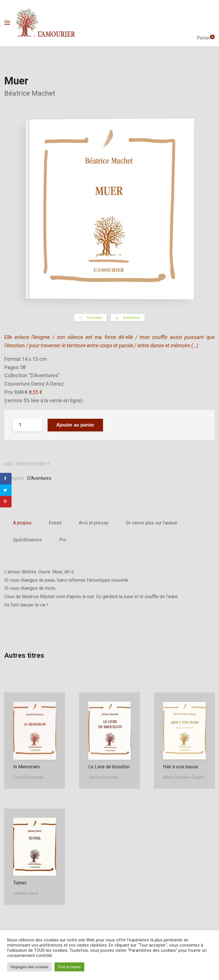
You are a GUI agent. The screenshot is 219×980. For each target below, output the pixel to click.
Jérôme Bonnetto (103, 777)
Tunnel (20, 883)
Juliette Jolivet (26, 893)
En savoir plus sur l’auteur (151, 523)
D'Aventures (39, 478)
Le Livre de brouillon (109, 767)
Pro (63, 540)
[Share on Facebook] (6, 479)
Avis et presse (94, 523)
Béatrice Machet (30, 93)
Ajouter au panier (75, 425)
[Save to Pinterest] (6, 502)
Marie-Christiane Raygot (184, 777)
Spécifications (27, 540)
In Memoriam (27, 767)
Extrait (55, 523)
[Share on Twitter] (6, 490)
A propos (22, 523)
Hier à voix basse (181, 767)
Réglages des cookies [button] (29, 967)
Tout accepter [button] (69, 967)
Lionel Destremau (28, 777)
